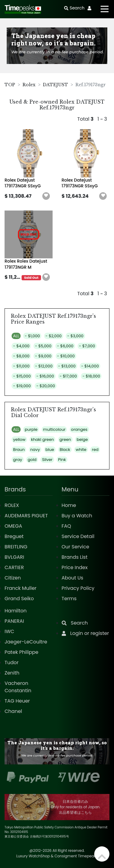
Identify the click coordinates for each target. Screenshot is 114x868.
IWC (9, 631)
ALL (16, 336)
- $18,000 (91, 376)
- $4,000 (21, 346)
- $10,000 (66, 356)
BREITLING (16, 547)
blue (50, 450)
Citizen (13, 578)
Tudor (12, 663)
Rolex (29, 85)
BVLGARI (14, 557)
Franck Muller (21, 588)
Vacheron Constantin (18, 687)
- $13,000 (67, 366)
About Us (73, 578)
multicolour (54, 429)
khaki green (42, 439)
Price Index (75, 567)
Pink (62, 460)
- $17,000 (68, 376)
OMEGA (13, 526)
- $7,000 (87, 346)
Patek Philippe (21, 652)
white (81, 450)
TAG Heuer (17, 701)
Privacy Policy (78, 588)
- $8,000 (21, 356)
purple (31, 429)
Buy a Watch (77, 516)
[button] (46, 196)
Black (65, 450)
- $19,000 (22, 386)
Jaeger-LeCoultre (26, 642)
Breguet (14, 536)
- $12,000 (44, 366)
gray (18, 460)
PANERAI (14, 621)
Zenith (12, 673)
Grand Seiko (19, 599)
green (65, 439)
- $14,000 (90, 366)
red (95, 450)
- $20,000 (45, 386)
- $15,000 (22, 376)
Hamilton (16, 611)
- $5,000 (43, 346)
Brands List (75, 557)
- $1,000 (32, 336)
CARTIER (14, 567)
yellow (19, 439)
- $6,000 (65, 346)
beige (82, 439)
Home (69, 505)
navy (35, 450)
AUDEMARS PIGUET (26, 516)
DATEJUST (55, 85)
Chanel (13, 711)
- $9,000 (43, 356)
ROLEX (12, 505)
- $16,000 (45, 376)
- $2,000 (54, 336)
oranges (79, 429)
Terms (69, 599)
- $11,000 (21, 366)
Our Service (76, 547)
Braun (19, 450)
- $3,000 (75, 336)
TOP (10, 85)
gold (32, 460)
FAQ (66, 526)
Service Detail (78, 536)
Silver (47, 460)
